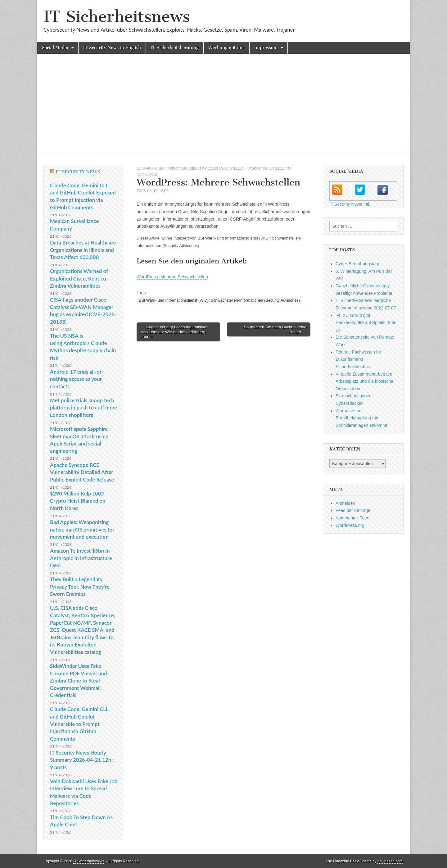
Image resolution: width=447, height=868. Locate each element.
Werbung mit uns (226, 48)
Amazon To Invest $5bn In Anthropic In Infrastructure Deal (81, 558)
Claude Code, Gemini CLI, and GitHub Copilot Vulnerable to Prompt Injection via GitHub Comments (79, 724)
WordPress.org (350, 525)
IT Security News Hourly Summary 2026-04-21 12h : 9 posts (82, 760)
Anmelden (345, 503)
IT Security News (78, 172)
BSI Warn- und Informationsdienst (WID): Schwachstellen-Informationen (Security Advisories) (219, 300)
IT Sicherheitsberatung (175, 48)
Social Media (55, 48)
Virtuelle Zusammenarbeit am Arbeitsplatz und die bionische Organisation (364, 381)
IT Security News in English (112, 48)
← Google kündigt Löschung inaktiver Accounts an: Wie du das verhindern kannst (174, 332)
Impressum (266, 48)
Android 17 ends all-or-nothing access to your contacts (77, 379)
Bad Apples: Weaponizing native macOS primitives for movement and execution (82, 529)
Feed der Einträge (353, 510)
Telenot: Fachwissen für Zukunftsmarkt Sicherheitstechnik (358, 359)
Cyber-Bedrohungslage (358, 264)
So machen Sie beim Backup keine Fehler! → (275, 329)
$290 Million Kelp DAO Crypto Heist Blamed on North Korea (78, 501)
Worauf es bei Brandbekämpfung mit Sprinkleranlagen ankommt (361, 418)
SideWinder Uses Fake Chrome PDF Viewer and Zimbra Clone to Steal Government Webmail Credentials (79, 681)
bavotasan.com (390, 861)
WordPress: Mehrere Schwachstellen (172, 277)
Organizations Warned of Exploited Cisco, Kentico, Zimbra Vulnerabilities (79, 278)
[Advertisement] (223, 110)
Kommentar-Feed (352, 518)
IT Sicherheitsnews (117, 17)
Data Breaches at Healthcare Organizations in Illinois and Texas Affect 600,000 (83, 250)
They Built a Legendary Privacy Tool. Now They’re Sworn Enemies (80, 587)
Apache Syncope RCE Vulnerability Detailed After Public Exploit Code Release (82, 472)
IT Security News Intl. (350, 204)
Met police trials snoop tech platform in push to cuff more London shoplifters (84, 408)
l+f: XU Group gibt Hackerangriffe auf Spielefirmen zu (366, 323)
